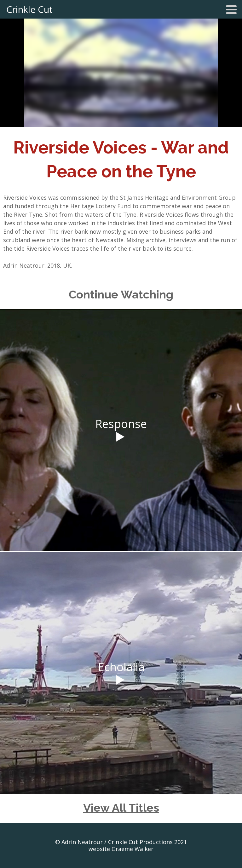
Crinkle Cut (29, 9)
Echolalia (121, 667)
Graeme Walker (133, 849)
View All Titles (121, 808)
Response (121, 424)
